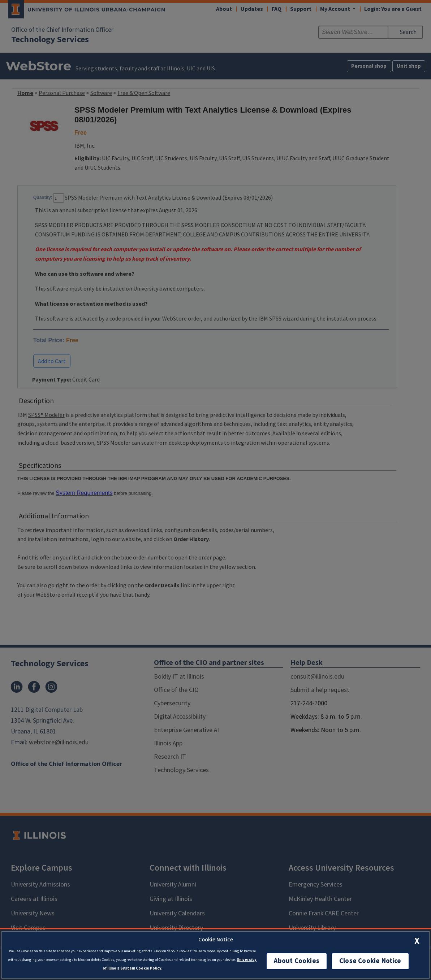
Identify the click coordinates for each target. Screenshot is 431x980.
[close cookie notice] (417, 941)
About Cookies (297, 961)
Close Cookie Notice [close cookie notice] (370, 961)
